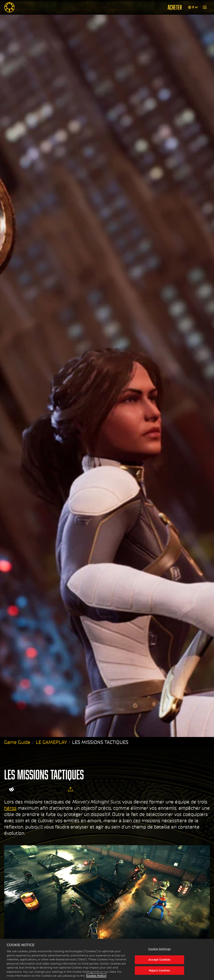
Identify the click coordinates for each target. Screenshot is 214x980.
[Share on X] (24, 789)
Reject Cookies (160, 970)
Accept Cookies (159, 960)
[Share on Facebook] (35, 789)
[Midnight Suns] (9, 7)
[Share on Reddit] (11, 789)
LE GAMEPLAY (51, 742)
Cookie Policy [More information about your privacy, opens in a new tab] (96, 976)
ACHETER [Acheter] (175, 7)
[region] (107, 959)
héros (10, 808)
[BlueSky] (59, 789)
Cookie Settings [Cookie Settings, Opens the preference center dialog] (159, 949)
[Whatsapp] (46, 789)
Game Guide (17, 742)
